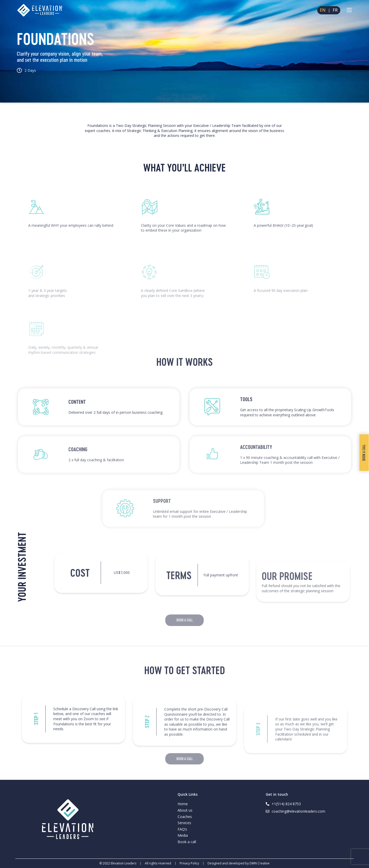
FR (335, 10)
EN (323, 10)
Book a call (187, 842)
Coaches (185, 817)
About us (185, 810)
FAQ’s (182, 829)
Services (184, 823)
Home (183, 804)
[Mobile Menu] (349, 10)
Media (183, 835)
